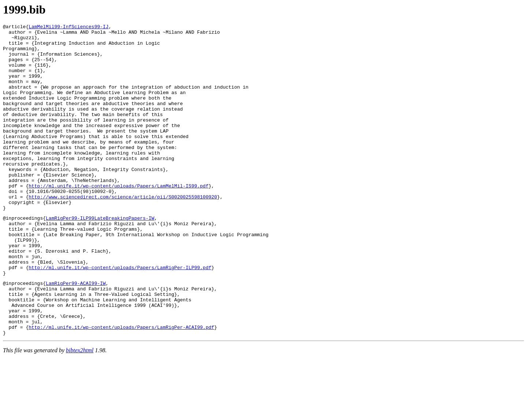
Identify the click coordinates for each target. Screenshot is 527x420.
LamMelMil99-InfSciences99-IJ (68, 27)
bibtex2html (80, 411)
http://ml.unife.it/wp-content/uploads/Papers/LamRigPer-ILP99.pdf (120, 316)
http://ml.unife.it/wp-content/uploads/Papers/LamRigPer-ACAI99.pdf (121, 386)
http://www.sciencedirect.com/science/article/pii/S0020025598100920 (123, 232)
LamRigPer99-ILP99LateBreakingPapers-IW (100, 256)
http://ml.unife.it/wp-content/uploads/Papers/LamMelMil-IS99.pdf (118, 219)
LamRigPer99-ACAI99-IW (76, 334)
